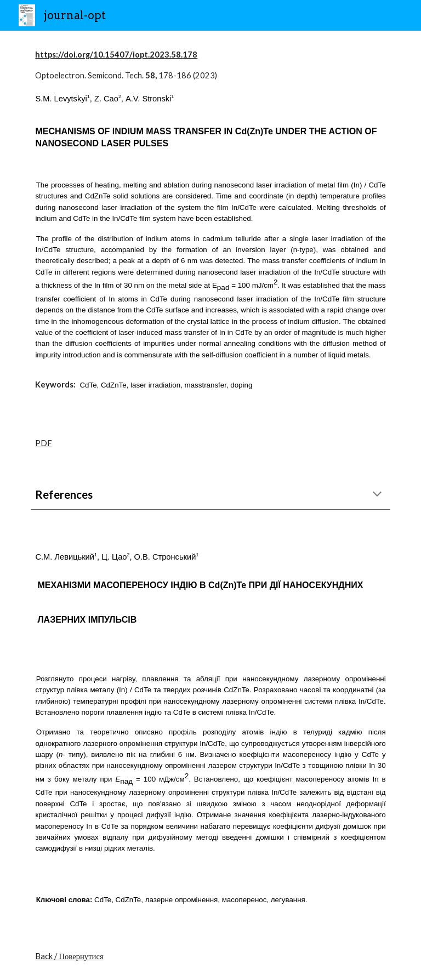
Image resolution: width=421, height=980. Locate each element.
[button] (377, 495)
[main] (210, 225)
